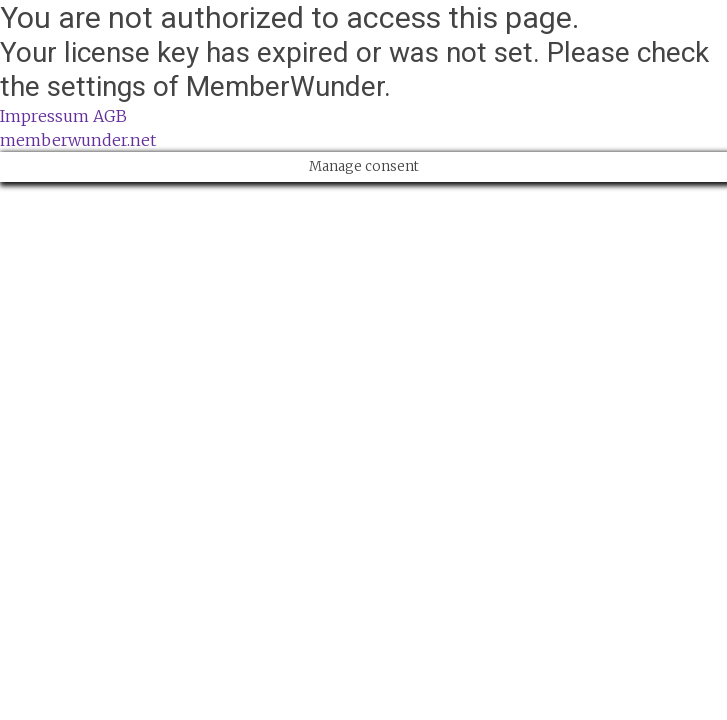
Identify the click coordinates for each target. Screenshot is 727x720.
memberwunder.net (78, 140)
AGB (110, 116)
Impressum (44, 116)
